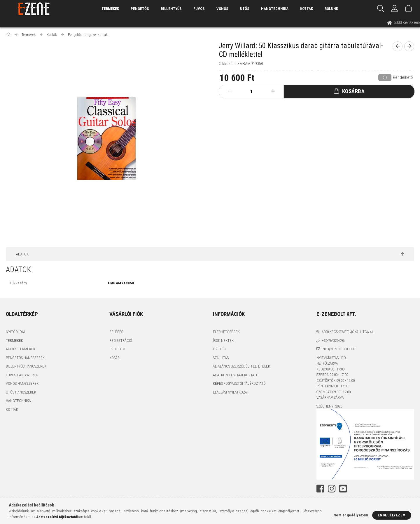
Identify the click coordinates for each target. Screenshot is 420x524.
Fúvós (199, 9)
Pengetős (140, 9)
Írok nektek (223, 341)
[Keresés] (381, 9)
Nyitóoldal (16, 332)
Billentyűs (171, 9)
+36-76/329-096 (333, 341)
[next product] (409, 46)
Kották (307, 9)
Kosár (114, 358)
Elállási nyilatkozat (231, 392)
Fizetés (219, 349)
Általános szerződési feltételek (242, 366)
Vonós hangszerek (22, 383)
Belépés (116, 332)
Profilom (117, 349)
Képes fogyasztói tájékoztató (239, 383)
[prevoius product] (398, 46)
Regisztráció (121, 341)
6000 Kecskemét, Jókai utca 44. (348, 332)
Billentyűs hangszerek (26, 366)
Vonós (222, 9)
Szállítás (221, 358)
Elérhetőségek (226, 332)
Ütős (245, 9)
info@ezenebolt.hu (339, 349)
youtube (343, 489)
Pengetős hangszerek (25, 358)
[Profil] (395, 9)
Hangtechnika (275, 9)
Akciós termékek (21, 349)
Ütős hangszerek (21, 392)
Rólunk (331, 9)
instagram (332, 489)
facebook (320, 489)
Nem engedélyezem (351, 515)
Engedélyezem (392, 515)
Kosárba (353, 91)
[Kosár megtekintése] (409, 9)
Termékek (14, 341)
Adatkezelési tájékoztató (236, 375)
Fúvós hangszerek (22, 375)
